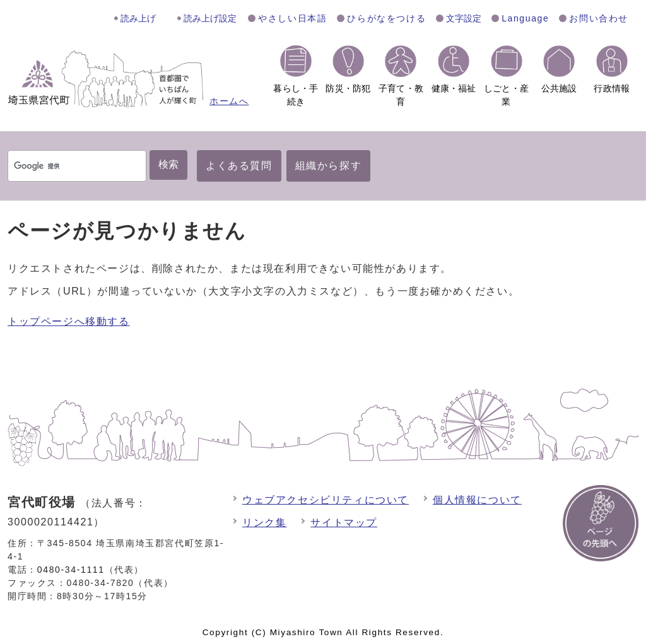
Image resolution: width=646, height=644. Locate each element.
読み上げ (138, 18)
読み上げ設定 (210, 18)
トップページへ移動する (69, 321)
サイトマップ (344, 523)
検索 (168, 164)
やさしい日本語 (292, 18)
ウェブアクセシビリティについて (326, 500)
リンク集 (264, 523)
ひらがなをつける (386, 18)
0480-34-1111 (71, 570)
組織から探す (329, 166)
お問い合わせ (599, 18)
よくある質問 (239, 166)
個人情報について (477, 500)
